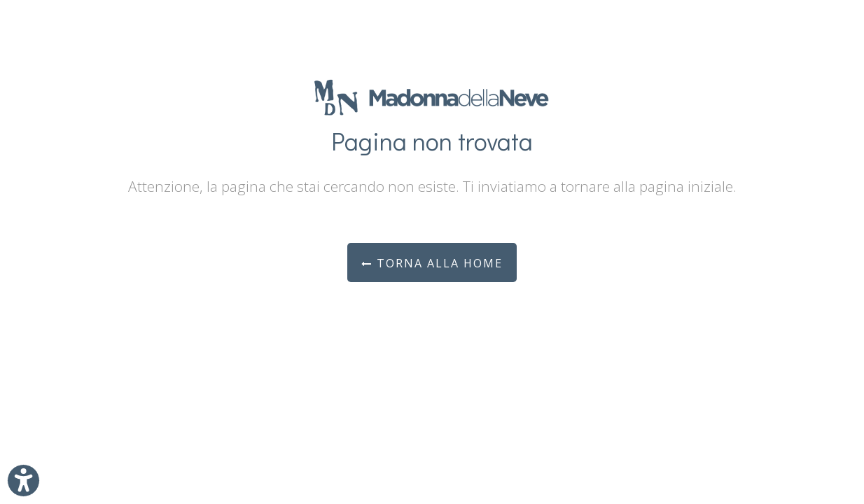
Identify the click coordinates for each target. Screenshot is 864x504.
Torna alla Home (432, 263)
